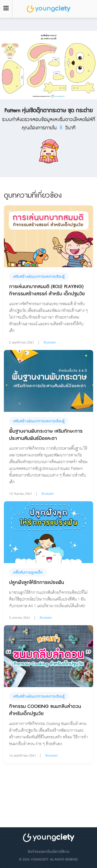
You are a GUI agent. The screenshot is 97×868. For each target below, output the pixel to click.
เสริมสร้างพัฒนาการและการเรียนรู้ (39, 277)
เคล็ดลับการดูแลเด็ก (28, 573)
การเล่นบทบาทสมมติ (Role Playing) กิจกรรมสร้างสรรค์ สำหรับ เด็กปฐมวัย (47, 290)
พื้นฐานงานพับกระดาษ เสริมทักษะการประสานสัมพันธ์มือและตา (46, 435)
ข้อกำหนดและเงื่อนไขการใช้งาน (48, 852)
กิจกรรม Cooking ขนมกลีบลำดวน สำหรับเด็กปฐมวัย (45, 710)
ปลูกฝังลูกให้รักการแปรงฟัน (36, 583)
